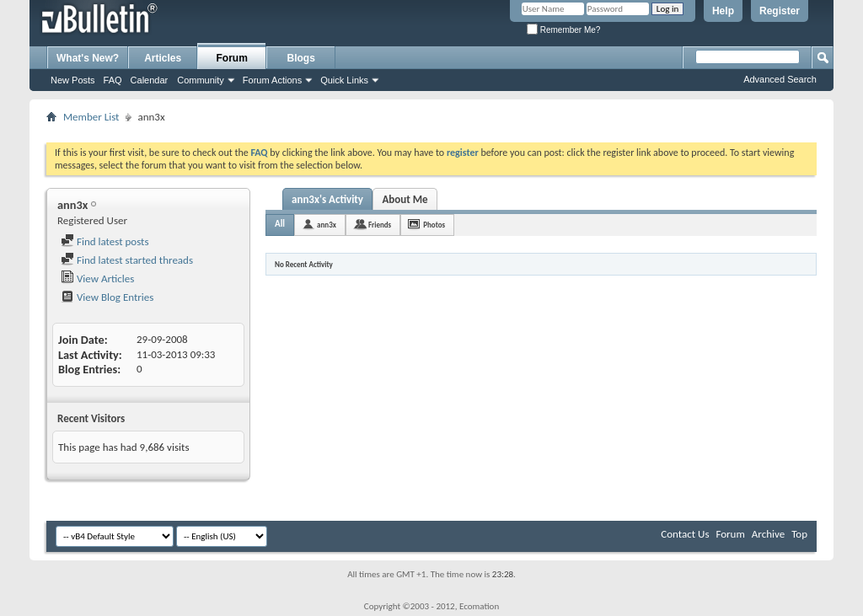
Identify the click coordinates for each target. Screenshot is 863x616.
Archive (768, 534)
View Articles (97, 279)
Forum (232, 58)
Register (780, 11)
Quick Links (344, 80)
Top (799, 534)
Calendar (150, 80)
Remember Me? (563, 30)
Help (723, 11)
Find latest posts (105, 241)
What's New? (88, 58)
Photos (434, 225)
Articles (163, 58)
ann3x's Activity (327, 199)
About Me (405, 199)
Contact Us (685, 534)
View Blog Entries (107, 297)
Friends (380, 225)
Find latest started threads (127, 260)
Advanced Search (780, 79)
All (280, 224)
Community (201, 80)
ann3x (327, 225)
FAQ (113, 80)
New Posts (73, 80)
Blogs (301, 58)
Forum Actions (272, 80)
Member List (91, 117)
